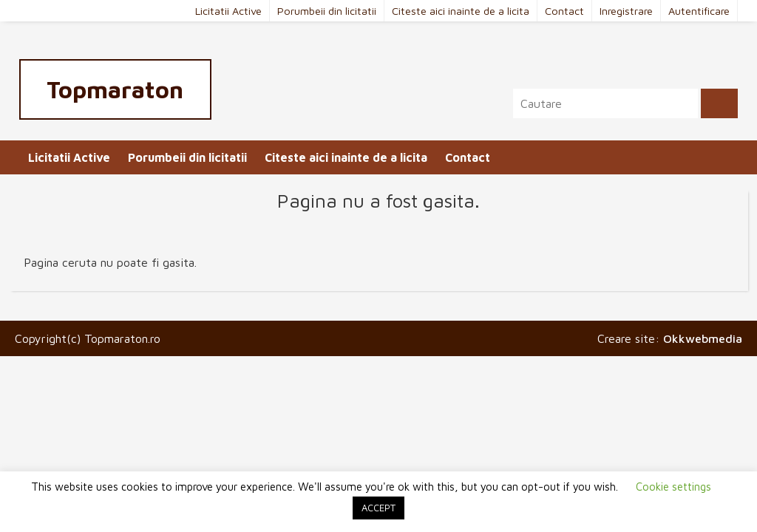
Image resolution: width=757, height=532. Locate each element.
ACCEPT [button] (378, 508)
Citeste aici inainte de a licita (461, 11)
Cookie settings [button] (673, 487)
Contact (564, 11)
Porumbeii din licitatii (327, 11)
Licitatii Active (228, 11)
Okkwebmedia (703, 338)
